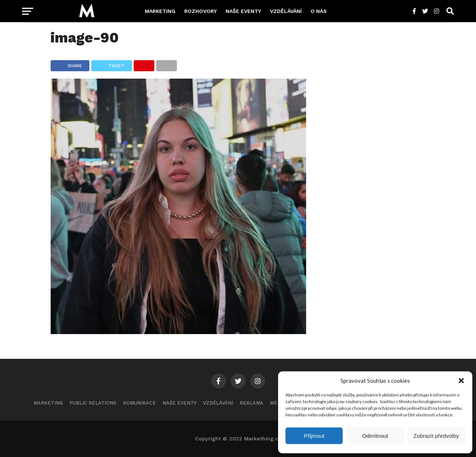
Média (278, 403)
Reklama (251, 403)
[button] (461, 381)
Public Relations (93, 403)
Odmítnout (375, 436)
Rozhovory (201, 11)
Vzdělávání (286, 11)
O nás (319, 11)
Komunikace (139, 403)
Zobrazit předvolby (436, 436)
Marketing (160, 11)
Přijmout (314, 436)
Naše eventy (243, 11)
